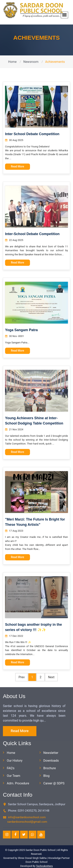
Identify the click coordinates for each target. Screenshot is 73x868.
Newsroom (31, 62)
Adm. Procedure (18, 783)
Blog (47, 776)
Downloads (51, 761)
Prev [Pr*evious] (22, 677)
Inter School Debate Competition (32, 134)
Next (51, 677)
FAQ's (11, 768)
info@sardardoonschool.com (27, 817)
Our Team (14, 776)
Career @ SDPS (54, 783)
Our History (15, 761)
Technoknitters (44, 866)
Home (12, 62)
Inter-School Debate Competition (32, 234)
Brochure (50, 768)
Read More (18, 166)
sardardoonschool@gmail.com (27, 822)
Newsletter (51, 753)
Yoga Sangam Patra (21, 330)
